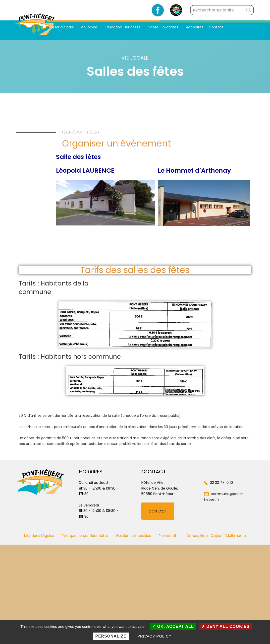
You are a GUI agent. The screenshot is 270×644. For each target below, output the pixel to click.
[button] (158, 511)
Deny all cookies (226, 626)
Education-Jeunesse (123, 27)
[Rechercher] (249, 10)
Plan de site (169, 536)
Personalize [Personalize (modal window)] (111, 636)
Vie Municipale (61, 27)
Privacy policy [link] (154, 636)
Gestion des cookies (133, 536)
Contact (216, 27)
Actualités (195, 27)
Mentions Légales (39, 536)
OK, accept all (173, 626)
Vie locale (89, 27)
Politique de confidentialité (85, 536)
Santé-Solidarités (164, 27)
